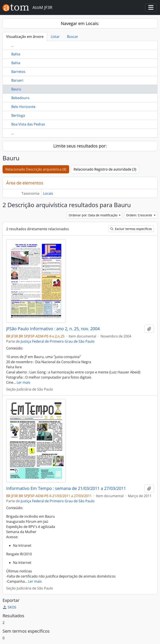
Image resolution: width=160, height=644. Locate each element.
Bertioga (18, 115)
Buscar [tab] (73, 37)
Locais (48, 193)
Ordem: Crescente (140, 215)
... (13, 45)
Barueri (17, 80)
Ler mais (23, 382)
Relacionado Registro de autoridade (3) (105, 169)
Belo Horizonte (23, 107)
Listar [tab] (55, 37)
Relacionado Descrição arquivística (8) (36, 169)
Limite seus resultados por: (80, 146)
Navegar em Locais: (80, 23)
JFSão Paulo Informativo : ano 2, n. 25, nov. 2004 (53, 329)
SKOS (9, 607)
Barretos (18, 72)
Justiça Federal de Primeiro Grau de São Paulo (58, 341)
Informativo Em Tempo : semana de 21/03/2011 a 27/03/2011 (66, 488)
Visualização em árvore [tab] (25, 37)
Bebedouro (20, 98)
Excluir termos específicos (131, 229)
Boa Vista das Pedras (28, 124)
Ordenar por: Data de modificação (93, 215)
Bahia (16, 54)
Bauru (16, 89)
